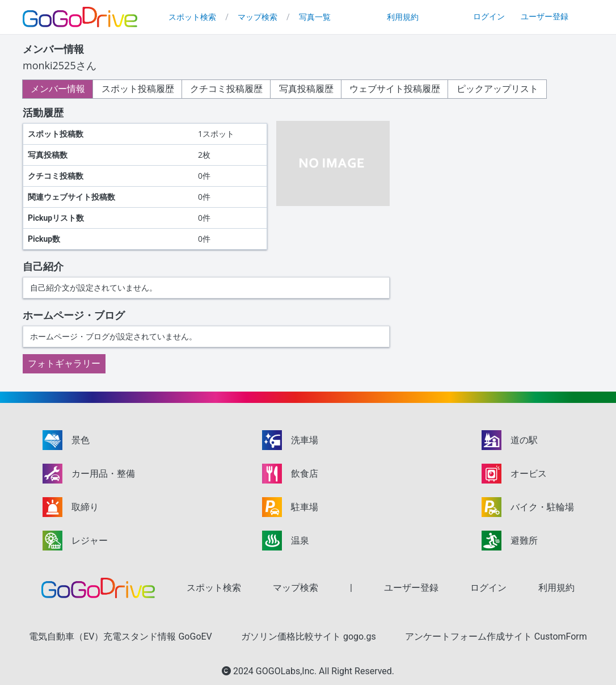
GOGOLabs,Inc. (287, 671)
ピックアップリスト (508, 89)
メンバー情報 (59, 89)
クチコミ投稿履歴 (231, 89)
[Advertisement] (498, 183)
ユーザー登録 (545, 16)
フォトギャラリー (64, 363)
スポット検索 (192, 17)
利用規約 (403, 17)
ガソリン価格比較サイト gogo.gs (309, 636)
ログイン (489, 16)
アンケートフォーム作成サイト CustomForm (496, 636)
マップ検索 (258, 17)
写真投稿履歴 (313, 89)
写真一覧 (315, 17)
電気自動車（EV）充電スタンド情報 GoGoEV (121, 636)
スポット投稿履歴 (141, 89)
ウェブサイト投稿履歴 (404, 89)
